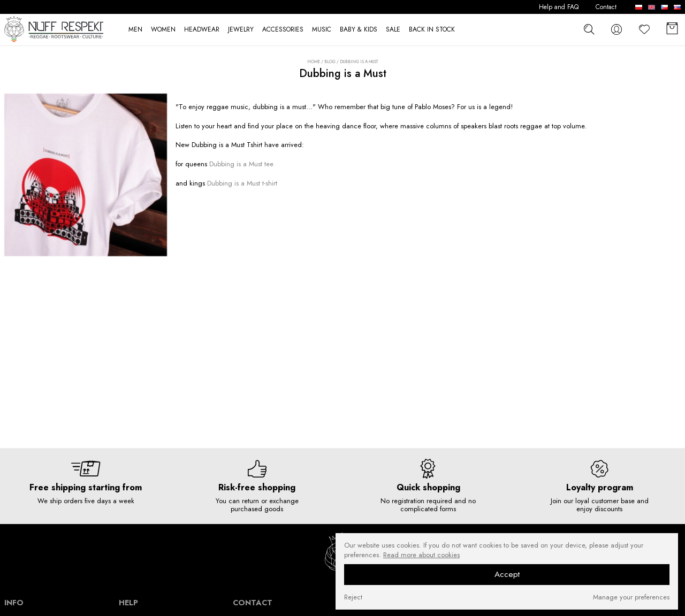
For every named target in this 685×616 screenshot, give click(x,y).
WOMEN (163, 30)
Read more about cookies (421, 555)
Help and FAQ (559, 7)
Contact (606, 7)
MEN (135, 30)
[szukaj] (589, 29)
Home (314, 62)
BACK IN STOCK (432, 30)
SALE (393, 30)
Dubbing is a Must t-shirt (242, 183)
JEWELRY (241, 30)
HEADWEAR (202, 30)
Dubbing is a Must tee (241, 164)
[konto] (616, 29)
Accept (507, 574)
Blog (330, 61)
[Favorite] (644, 29)
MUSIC (322, 30)
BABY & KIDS (359, 30)
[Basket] (672, 29)
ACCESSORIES (283, 30)
